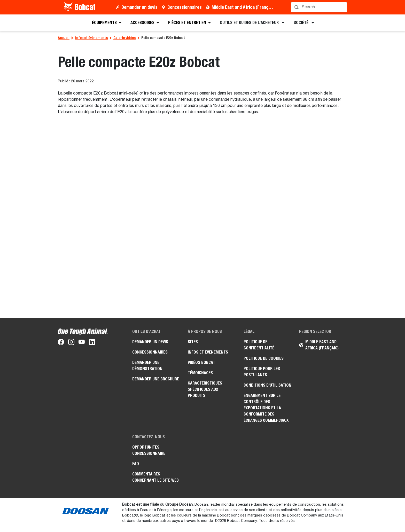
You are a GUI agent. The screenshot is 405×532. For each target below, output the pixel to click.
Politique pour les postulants (262, 372)
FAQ (136, 464)
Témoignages (200, 373)
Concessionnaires (185, 7)
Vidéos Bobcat (201, 362)
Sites (193, 342)
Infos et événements (91, 38)
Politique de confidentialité (259, 345)
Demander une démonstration (147, 366)
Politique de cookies (264, 358)
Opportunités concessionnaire (149, 450)
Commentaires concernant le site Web (155, 477)
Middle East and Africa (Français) (243, 7)
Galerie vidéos (124, 38)
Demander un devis (139, 7)
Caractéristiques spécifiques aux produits (205, 389)
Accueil (64, 38)
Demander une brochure (156, 379)
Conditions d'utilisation (267, 385)
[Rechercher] (320, 7)
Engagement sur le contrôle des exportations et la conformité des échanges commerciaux (266, 408)
